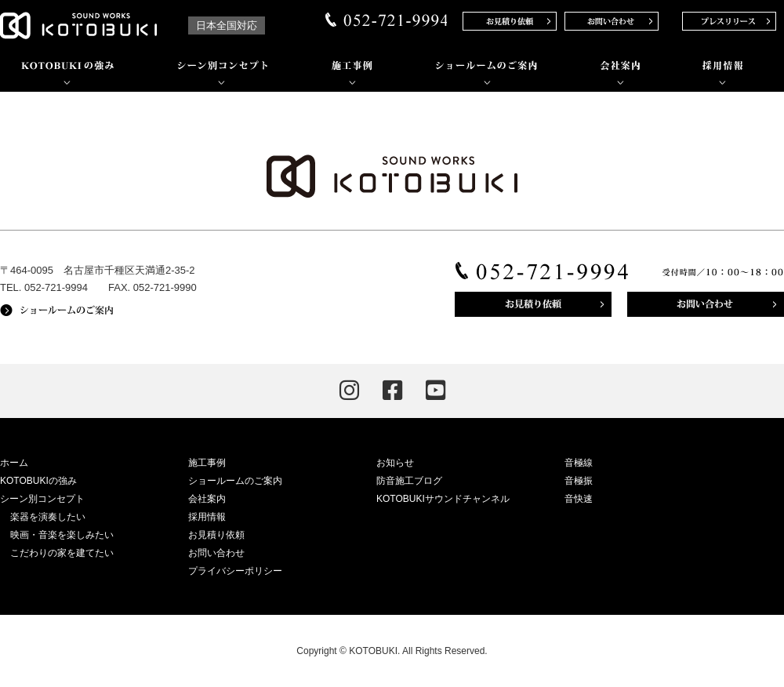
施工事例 (207, 463)
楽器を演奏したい (48, 517)
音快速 (579, 499)
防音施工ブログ (409, 481)
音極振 (579, 481)
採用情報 (207, 517)
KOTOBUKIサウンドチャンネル (443, 499)
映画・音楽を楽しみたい (62, 535)
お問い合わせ (216, 553)
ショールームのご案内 (235, 481)
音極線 (579, 463)
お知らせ (395, 463)
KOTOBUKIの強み (38, 481)
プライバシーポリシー (235, 571)
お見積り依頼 (216, 535)
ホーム (14, 463)
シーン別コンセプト (42, 499)
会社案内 (207, 499)
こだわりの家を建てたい (62, 553)
